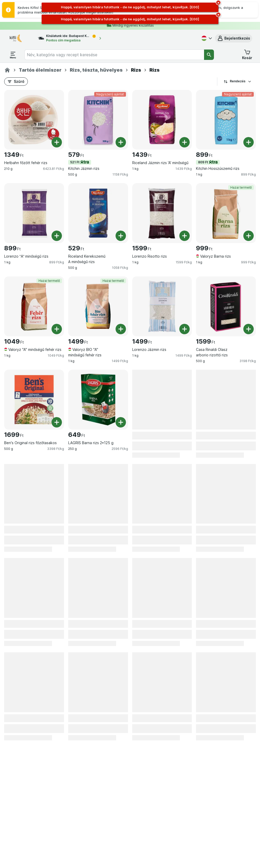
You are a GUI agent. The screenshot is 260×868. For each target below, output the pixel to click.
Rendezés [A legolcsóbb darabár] (238, 81)
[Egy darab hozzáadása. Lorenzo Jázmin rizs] (185, 329)
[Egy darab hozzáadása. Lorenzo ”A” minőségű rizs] (57, 236)
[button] (234, 38)
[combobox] (114, 55)
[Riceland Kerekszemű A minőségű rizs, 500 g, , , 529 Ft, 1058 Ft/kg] (98, 213)
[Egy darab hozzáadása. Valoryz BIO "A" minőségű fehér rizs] (121, 329)
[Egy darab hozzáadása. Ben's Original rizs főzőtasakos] (57, 422)
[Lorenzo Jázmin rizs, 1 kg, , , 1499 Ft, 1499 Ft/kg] (162, 306)
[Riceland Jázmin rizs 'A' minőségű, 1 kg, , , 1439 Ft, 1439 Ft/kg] (162, 120)
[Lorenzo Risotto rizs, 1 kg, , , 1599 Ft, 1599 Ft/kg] (162, 213)
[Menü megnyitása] (13, 55)
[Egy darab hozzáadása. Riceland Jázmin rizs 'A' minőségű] (185, 142)
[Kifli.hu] (7, 70)
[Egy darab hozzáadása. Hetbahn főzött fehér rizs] (57, 142)
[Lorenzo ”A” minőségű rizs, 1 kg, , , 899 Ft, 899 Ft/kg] (34, 213)
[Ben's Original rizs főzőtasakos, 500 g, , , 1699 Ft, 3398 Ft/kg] (34, 400)
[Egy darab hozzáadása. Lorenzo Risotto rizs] (185, 236)
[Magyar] (206, 38)
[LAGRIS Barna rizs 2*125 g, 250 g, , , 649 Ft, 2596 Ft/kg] (98, 400)
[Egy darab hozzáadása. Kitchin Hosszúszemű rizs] (249, 142)
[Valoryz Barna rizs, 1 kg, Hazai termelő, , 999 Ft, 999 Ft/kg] (226, 213)
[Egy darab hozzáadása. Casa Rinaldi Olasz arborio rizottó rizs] (249, 329)
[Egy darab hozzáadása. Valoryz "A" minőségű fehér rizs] (57, 329)
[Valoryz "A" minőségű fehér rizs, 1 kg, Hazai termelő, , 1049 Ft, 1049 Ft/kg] (34, 306)
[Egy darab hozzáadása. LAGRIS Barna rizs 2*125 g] (121, 422)
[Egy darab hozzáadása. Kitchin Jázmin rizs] (121, 142)
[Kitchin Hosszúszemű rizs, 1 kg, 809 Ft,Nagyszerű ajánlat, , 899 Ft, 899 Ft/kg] (226, 120)
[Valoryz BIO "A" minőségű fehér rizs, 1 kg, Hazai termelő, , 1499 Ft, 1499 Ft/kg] (98, 306)
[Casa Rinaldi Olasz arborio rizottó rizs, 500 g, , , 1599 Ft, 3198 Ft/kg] (226, 306)
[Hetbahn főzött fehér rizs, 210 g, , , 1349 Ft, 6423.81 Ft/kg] (34, 120)
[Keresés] (209, 55)
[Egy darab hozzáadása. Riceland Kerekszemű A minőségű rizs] (121, 236)
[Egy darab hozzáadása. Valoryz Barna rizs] (249, 236)
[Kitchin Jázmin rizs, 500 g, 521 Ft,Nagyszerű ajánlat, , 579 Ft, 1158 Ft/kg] (98, 120)
